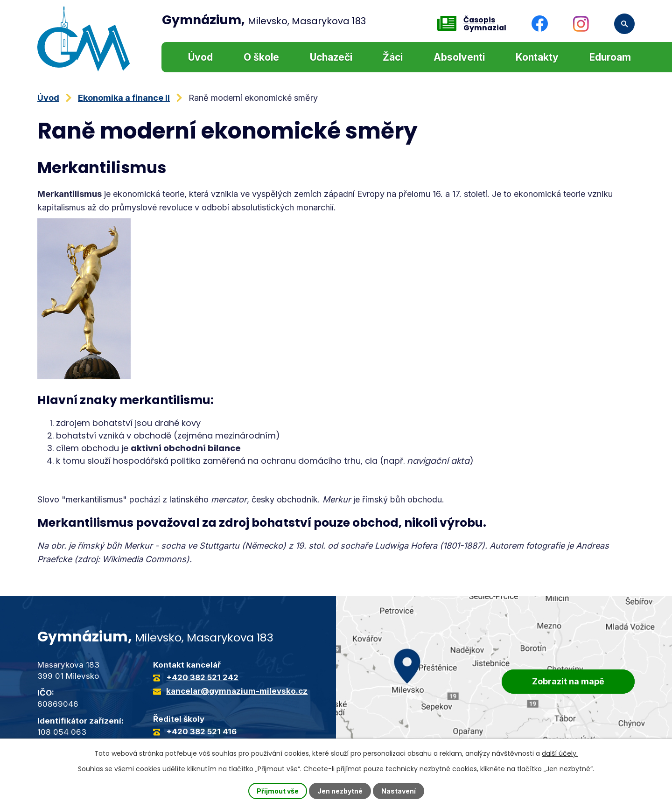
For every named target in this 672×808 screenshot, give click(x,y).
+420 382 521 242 (202, 677)
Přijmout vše (278, 791)
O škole (261, 57)
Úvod (200, 57)
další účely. (560, 753)
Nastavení (399, 791)
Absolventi (459, 57)
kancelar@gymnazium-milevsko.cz (237, 691)
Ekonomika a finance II (124, 98)
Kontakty (537, 57)
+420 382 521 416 (201, 731)
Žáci (393, 57)
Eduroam (610, 57)
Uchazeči (331, 57)
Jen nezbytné (340, 791)
